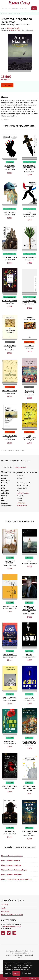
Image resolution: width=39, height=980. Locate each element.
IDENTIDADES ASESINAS (10, 167)
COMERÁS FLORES (10, 606)
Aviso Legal (5, 911)
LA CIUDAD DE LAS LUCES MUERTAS (29, 742)
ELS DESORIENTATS (10, 391)
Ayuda (3, 908)
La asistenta (29, 698)
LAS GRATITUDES (10, 698)
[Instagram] (14, 933)
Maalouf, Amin (14, 28)
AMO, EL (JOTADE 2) (10, 786)
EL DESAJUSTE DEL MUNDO (10, 437)
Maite (29, 561)
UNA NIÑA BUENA (10, 655)
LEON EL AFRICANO (10, 301)
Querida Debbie (10, 741)
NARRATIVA (15, 30)
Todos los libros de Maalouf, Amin (13, 450)
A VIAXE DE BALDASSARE (29, 392)
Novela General (27, 30)
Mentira (29, 655)
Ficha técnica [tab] (7, 467)
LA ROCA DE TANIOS (10, 258)
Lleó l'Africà (29, 346)
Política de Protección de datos (12, 915)
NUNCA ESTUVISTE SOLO (29, 832)
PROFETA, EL (10, 831)
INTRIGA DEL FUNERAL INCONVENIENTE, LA (29, 609)
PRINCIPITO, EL (29, 786)
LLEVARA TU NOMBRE (10, 562)
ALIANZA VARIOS (23, 493)
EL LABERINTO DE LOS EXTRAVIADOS (29, 302)
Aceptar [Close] (16, 973)
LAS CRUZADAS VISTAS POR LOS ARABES (29, 168)
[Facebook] (3, 933)
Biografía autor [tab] (21, 467)
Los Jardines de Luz (29, 258)
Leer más (28, 973)
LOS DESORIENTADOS (29, 213)
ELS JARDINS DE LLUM (10, 347)
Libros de (12, 856)
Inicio (4, 13)
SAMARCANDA (10, 213)
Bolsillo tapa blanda (24, 483)
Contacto (4, 904)
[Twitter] (9, 933)
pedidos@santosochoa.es (12, 926)
